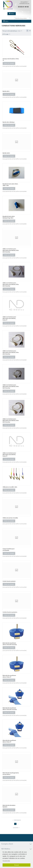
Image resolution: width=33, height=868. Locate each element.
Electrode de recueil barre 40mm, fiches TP (9, 741)
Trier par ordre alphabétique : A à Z (12, 31)
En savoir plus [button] (6, 861)
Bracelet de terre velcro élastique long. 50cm (9, 217)
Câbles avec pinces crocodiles (10, 518)
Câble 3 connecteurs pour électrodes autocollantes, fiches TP (9, 454)
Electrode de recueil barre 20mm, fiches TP (9, 676)
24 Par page (6, 34)
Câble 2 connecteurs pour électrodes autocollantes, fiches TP (9, 318)
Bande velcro (6, 91)
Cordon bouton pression (9, 581)
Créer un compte (9, 63)
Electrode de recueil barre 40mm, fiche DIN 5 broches (10, 709)
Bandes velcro (6, 153)
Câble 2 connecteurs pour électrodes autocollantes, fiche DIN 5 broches (11, 250)
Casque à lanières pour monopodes (9, 550)
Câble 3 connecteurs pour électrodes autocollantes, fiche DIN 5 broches (11, 352)
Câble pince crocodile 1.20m (10, 487)
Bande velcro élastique (9, 122)
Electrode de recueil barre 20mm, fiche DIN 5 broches (10, 644)
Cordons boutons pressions (10, 612)
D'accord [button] (16, 865)
